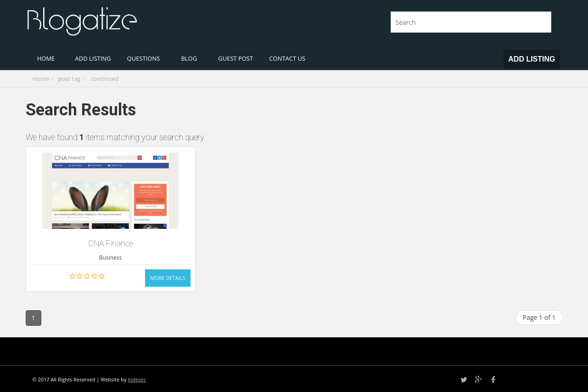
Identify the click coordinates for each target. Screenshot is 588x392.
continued (104, 79)
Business (110, 258)
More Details (168, 278)
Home (41, 79)
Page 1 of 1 (539, 317)
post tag (69, 79)
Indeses (137, 379)
